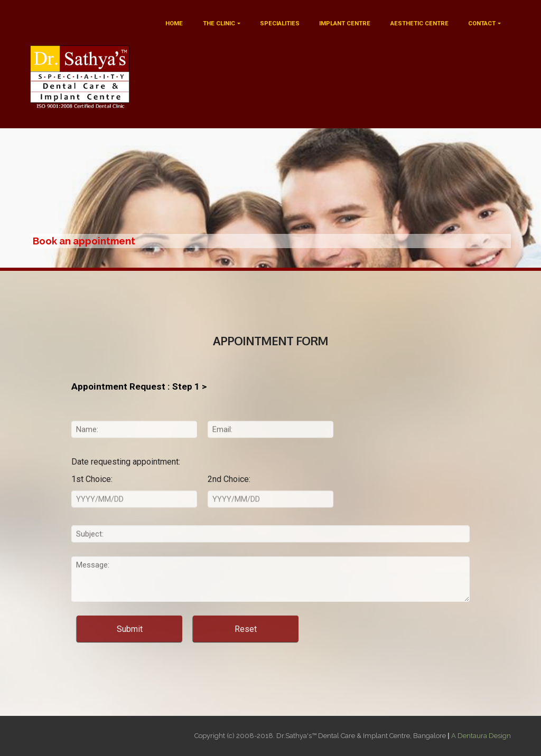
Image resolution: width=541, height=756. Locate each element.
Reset (246, 636)
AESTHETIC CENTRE (419, 23)
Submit (130, 636)
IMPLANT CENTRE (345, 23)
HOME (174, 23)
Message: (270, 592)
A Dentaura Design (481, 736)
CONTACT (482, 23)
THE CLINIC (219, 23)
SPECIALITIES (280, 23)
